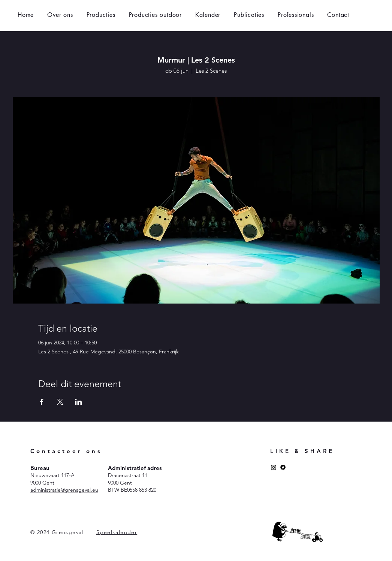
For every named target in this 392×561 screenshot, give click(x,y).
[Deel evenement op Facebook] (42, 402)
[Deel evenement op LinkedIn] (79, 402)
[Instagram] (274, 467)
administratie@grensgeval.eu (64, 490)
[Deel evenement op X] (60, 402)
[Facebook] (283, 467)
